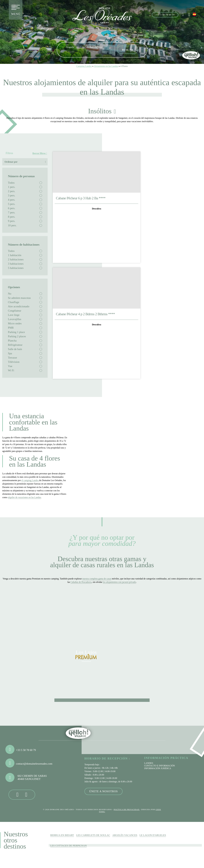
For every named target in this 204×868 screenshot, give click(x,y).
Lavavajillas (15, 319)
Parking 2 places (17, 336)
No (10, 294)
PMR (11, 328)
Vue (10, 366)
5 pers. (12, 204)
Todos (11, 183)
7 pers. (12, 212)
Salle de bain (15, 349)
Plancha (12, 341)
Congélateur (15, 311)
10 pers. (12, 225)
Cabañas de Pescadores (81, 582)
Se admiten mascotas (19, 298)
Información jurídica (158, 768)
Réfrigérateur (15, 345)
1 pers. (12, 187)
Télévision (14, 362)
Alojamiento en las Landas (106, 66)
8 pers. (12, 217)
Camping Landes (84, 66)
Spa (10, 353)
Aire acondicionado (19, 306)
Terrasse (12, 358)
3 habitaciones (16, 264)
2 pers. (12, 191)
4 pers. (12, 200)
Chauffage (14, 302)
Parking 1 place (16, 332)
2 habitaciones (16, 259)
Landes (149, 763)
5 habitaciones (16, 268)
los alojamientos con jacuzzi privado (119, 582)
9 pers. (12, 221)
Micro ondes (15, 323)
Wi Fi (11, 370)
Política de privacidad (127, 810)
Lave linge (14, 315)
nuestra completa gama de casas (97, 579)
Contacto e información (160, 766)
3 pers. (12, 195)
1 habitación (15, 255)
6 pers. (12, 208)
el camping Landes (30, 480)
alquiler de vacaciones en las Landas (24, 497)
